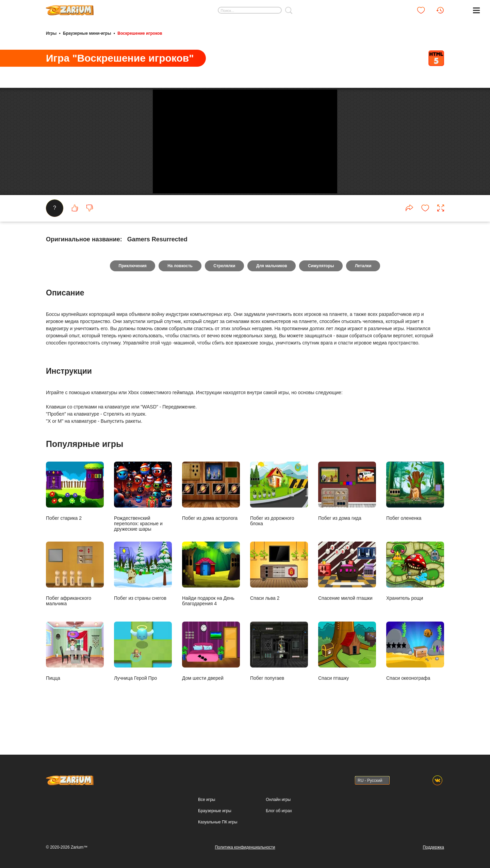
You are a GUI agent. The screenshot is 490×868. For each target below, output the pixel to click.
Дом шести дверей (211, 670)
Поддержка (433, 847)
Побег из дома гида (347, 510)
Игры (51, 33)
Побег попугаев (279, 670)
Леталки (364, 285)
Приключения (132, 285)
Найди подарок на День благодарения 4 (211, 593)
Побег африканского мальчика (75, 593)
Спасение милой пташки (347, 590)
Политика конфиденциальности (245, 847)
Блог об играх (279, 811)
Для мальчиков (272, 285)
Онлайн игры (278, 800)
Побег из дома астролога (211, 510)
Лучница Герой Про (143, 670)
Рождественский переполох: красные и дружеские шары (143, 516)
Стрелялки (224, 285)
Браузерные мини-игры (87, 33)
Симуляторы (321, 285)
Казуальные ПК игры (218, 822)
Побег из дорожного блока (279, 513)
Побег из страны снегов (143, 590)
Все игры (207, 800)
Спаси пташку (347, 670)
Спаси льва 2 (279, 590)
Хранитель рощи (415, 590)
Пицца (75, 670)
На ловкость (180, 285)
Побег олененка (415, 510)
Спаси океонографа (415, 670)
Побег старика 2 (75, 510)
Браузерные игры (215, 811)
